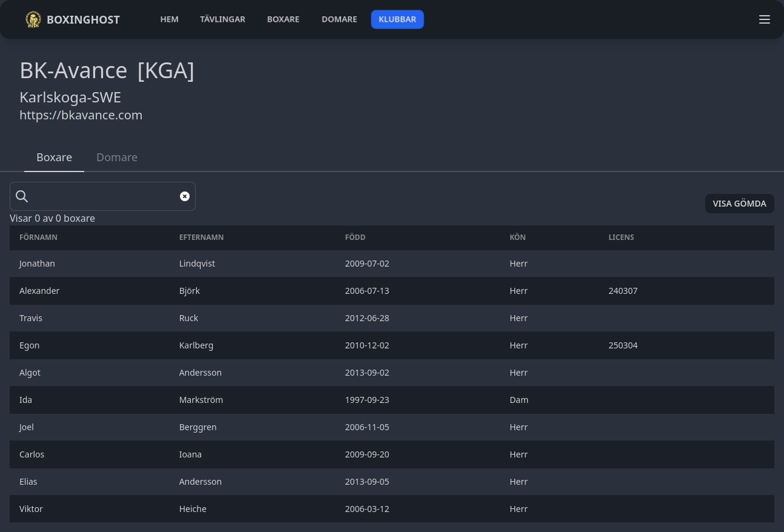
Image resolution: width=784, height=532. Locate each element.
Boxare (54, 157)
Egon (31, 345)
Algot (31, 372)
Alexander (41, 291)
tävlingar (223, 19)
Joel (28, 427)
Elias (29, 481)
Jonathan (38, 263)
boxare (283, 19)
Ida (27, 400)
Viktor (33, 509)
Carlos (33, 454)
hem (169, 19)
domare (340, 19)
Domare (117, 157)
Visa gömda (740, 203)
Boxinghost (72, 19)
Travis (32, 318)
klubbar (397, 19)
